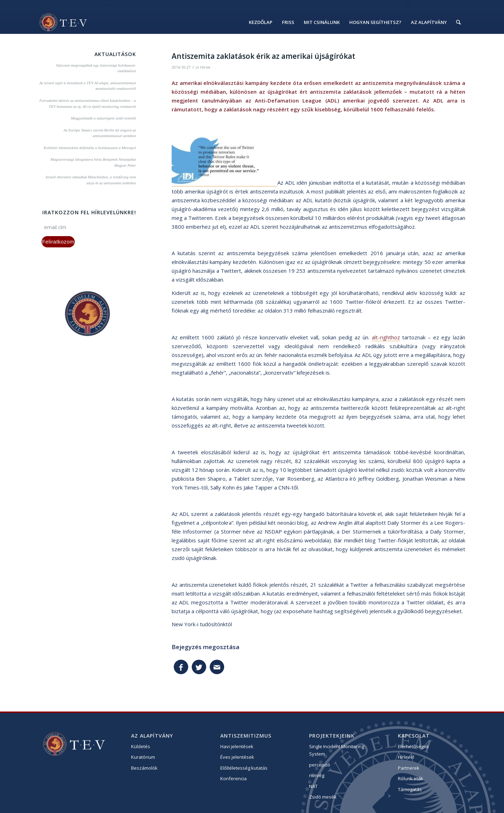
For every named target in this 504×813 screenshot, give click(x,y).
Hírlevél (406, 757)
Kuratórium (143, 757)
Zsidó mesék (323, 797)
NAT (313, 786)
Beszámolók (144, 768)
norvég (317, 775)
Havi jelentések (237, 746)
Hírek (205, 67)
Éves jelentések (237, 757)
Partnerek (409, 768)
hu (448, 5)
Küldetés (141, 746)
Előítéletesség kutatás (244, 768)
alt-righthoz (386, 337)
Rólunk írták (411, 778)
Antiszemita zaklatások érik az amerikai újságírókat (263, 56)
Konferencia (233, 778)
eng (461, 5)
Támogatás (410, 789)
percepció (320, 765)
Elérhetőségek (413, 746)
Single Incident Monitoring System (337, 750)
